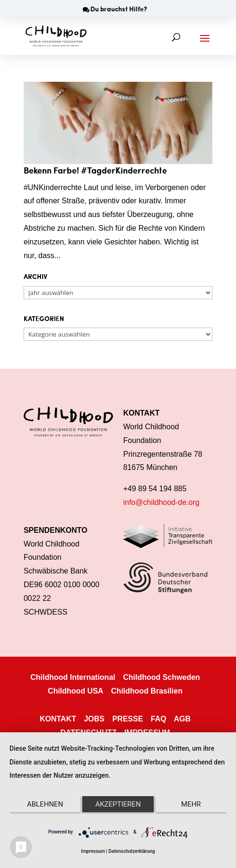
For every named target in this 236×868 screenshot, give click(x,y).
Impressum (93, 851)
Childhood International (73, 677)
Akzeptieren (118, 804)
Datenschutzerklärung (131, 851)
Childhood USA (75, 691)
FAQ (159, 719)
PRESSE (127, 719)
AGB (182, 719)
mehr (191, 804)
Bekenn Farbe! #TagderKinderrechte (95, 170)
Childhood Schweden (162, 677)
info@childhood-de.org (161, 502)
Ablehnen (45, 804)
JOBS (94, 719)
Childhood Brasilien (147, 691)
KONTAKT (58, 719)
